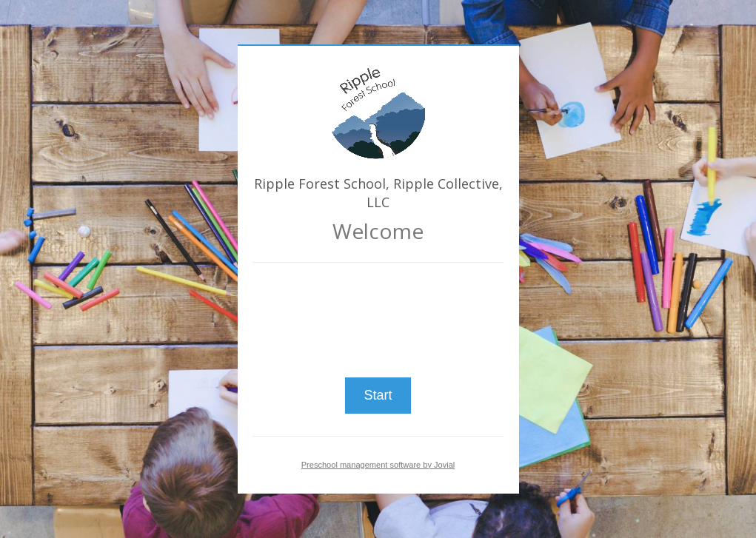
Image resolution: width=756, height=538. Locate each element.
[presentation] (378, 314)
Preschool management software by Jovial (378, 465)
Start (378, 395)
